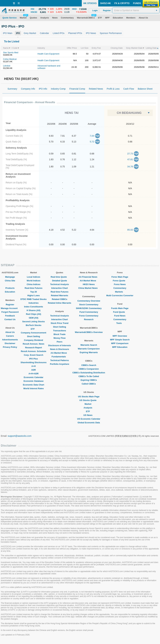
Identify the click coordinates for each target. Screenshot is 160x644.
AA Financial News (89, 277)
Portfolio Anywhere (60, 364)
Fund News (120, 316)
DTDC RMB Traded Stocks (34, 299)
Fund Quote (120, 312)
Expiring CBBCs (89, 380)
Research (89, 319)
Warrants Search (89, 345)
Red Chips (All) (34, 314)
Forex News (120, 284)
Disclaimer (10, 343)
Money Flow (59, 338)
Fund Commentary (89, 312)
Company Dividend (34, 340)
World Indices (34, 281)
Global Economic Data (89, 423)
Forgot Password (10, 312)
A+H (33, 366)
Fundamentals (59, 357)
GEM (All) (34, 318)
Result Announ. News (34, 344)
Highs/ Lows (34, 295)
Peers (60, 342)
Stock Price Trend (59, 323)
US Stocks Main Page (89, 397)
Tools (120, 323)
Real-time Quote (60, 277)
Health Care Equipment (48, 54)
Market (89, 404)
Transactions (59, 331)
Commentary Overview (89, 301)
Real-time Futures (34, 288)
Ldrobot (7, 66)
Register (10, 305)
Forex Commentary (89, 316)
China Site (10, 281)
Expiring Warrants (89, 352)
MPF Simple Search (120, 340)
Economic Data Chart (34, 385)
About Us (10, 332)
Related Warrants (59, 295)
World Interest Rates (33, 388)
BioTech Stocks (34, 325)
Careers (10, 336)
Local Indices (33, 277)
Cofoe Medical (10, 59)
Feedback (10, 316)
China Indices (34, 284)
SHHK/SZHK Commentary (89, 308)
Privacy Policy (10, 347)
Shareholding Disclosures (33, 362)
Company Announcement (34, 333)
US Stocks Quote (89, 400)
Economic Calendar (34, 377)
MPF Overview (120, 336)
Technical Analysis (60, 284)
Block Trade (59, 334)
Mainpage (10, 277)
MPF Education (120, 347)
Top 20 (34, 292)
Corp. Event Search (33, 355)
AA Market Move (60, 353)
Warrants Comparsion (89, 349)
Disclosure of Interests (59, 345)
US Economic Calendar (89, 419)
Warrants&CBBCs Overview (89, 332)
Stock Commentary (89, 305)
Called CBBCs (89, 384)
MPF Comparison (120, 343)
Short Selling (33, 336)
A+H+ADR (33, 374)
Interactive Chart (60, 288)
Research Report (33, 348)
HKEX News (89, 284)
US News (89, 415)
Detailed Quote (59, 281)
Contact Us (10, 319)
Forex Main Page (120, 277)
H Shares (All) (34, 310)
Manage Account (10, 308)
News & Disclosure (60, 349)
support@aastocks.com (20, 436)
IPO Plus (34, 359)
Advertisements (10, 340)
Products (10, 288)
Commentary (120, 288)
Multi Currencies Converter (120, 295)
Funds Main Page (120, 308)
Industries (33, 303)
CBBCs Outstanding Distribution (89, 373)
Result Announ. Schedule (34, 351)
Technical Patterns (60, 360)
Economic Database (34, 381)
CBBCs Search (89, 365)
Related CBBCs (60, 299)
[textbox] (136, 10)
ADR (33, 370)
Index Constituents (34, 307)
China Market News (89, 288)
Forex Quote (120, 281)
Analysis (89, 408)
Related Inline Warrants (59, 303)
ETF (34, 329)
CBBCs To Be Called (89, 376)
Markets (120, 292)
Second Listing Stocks (34, 322)
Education (10, 292)
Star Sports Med (11, 52)
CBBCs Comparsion (89, 369)
